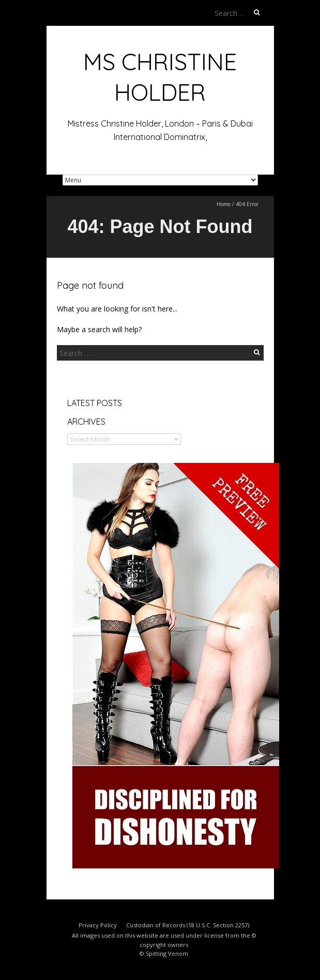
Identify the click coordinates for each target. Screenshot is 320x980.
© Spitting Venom (164, 953)
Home (224, 204)
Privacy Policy (98, 925)
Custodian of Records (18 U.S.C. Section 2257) (188, 925)
